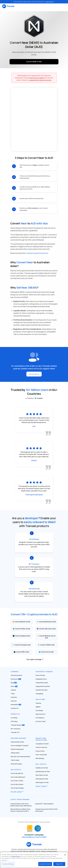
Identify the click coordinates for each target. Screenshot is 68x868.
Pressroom (16, 679)
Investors (14, 697)
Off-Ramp (14, 721)
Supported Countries (43, 686)
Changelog (39, 694)
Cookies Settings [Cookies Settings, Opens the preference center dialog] (8, 864)
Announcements (16, 675)
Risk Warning (40, 758)
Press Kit (14, 701)
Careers (13, 690)
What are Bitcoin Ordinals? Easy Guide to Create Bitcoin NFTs (20, 810)
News (14, 686)
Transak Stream (18, 725)
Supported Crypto (42, 683)
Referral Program (16, 764)
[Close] (65, 855)
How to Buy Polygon (17, 788)
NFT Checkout (16, 729)
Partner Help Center (17, 742)
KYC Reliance (40, 718)
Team (13, 694)
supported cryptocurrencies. (40, 80)
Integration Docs (41, 679)
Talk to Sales (15, 760)
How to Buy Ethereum (18, 777)
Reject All (59, 864)
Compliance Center (42, 744)
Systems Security (42, 690)
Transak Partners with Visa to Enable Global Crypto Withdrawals (21, 805)
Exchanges (39, 710)
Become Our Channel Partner (21, 757)
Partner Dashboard (17, 749)
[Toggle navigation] (65, 6)
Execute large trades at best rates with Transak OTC (34, 2)
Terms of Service (41, 747)
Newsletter (16, 705)
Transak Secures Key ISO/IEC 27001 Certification (46, 810)
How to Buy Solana (17, 784)
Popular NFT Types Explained (44, 804)
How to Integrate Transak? (20, 746)
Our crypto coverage (34, 659)
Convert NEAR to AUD (34, 62)
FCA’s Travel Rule (41, 755)
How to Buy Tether (17, 781)
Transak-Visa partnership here (37, 253)
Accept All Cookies (45, 864)
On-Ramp (14, 718)
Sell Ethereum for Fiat (43, 772)
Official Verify (15, 753)
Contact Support (34, 374)
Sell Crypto (41, 764)
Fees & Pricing (40, 675)
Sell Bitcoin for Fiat (42, 768)
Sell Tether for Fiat (42, 775)
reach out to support (37, 78)
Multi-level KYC (41, 714)
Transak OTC (15, 732)
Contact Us (15, 708)
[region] (34, 860)
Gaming (38, 703)
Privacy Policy (40, 751)
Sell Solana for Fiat (42, 779)
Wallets (38, 707)
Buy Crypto (16, 770)
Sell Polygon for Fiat (42, 782)
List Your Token (41, 721)
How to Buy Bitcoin (17, 773)
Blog (14, 683)
